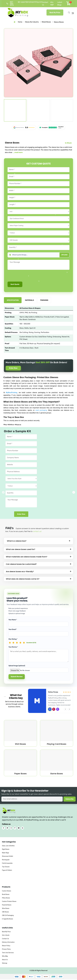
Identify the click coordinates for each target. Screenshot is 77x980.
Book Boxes (6, 898)
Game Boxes (57, 774)
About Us (5, 964)
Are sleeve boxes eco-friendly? (20, 572)
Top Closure (6, 871)
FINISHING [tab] (44, 300)
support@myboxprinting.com (30, 2)
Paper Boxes (21, 774)
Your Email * (13, 630)
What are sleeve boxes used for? (21, 550)
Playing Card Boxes (56, 744)
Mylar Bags (6, 857)
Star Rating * (13, 640)
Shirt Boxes (20, 744)
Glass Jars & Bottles (8, 850)
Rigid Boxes (6, 853)
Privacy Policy (6, 953)
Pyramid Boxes (7, 909)
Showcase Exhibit (7, 860)
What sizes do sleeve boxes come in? (23, 579)
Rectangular (6, 864)
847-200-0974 (10, 4)
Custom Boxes (7, 895)
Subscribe (70, 799)
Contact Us (5, 943)
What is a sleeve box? (17, 542)
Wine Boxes (6, 912)
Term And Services (8, 957)
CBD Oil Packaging (8, 919)
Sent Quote (15, 284)
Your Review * (13, 648)
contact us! (37, 532)
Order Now (14, 368)
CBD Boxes (5, 916)
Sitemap (5, 967)
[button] (74, 492)
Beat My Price (55, 13)
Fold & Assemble (7, 867)
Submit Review (17, 677)
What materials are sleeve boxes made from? (27, 557)
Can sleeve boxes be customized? (21, 565)
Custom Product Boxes (9, 905)
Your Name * (13, 620)
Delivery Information (8, 946)
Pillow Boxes (6, 902)
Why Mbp (5, 960)
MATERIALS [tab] (29, 300)
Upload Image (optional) (17, 666)
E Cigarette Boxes (8, 923)
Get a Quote (6, 939)
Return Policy (6, 950)
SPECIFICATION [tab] (13, 300)
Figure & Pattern (7, 874)
